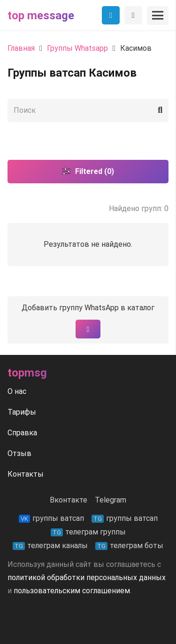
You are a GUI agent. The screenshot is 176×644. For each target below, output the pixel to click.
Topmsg (27, 373)
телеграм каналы (50, 546)
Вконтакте (69, 500)
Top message (41, 16)
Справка (22, 433)
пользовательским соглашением (72, 591)
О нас (17, 391)
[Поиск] (88, 110)
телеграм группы (88, 532)
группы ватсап (51, 518)
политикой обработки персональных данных (87, 577)
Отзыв (19, 453)
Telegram (111, 500)
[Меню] (158, 16)
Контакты (26, 474)
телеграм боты (129, 546)
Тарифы (22, 412)
